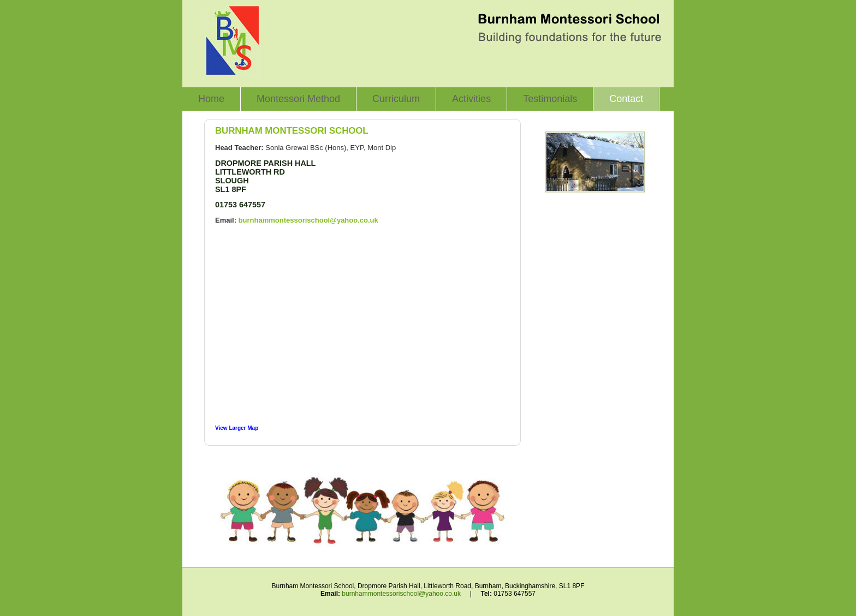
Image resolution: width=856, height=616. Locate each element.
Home (211, 99)
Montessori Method (298, 99)
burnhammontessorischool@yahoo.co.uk (308, 220)
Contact (626, 99)
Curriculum (396, 99)
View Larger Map (237, 428)
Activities (471, 99)
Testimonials (550, 99)
